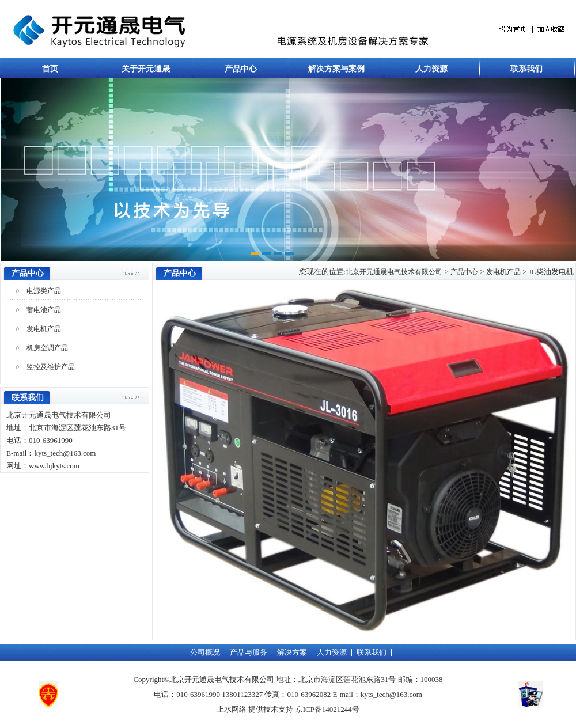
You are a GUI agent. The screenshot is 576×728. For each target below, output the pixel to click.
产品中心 (241, 69)
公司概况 (205, 652)
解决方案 (292, 652)
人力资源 (431, 69)
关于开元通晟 (146, 69)
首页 (50, 69)
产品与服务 (249, 652)
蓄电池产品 (44, 310)
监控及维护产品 (51, 367)
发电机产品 (44, 329)
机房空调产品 (47, 348)
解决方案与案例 (336, 69)
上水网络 (232, 709)
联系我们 (526, 69)
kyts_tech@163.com (391, 694)
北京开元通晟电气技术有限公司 (394, 272)
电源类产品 (44, 291)
